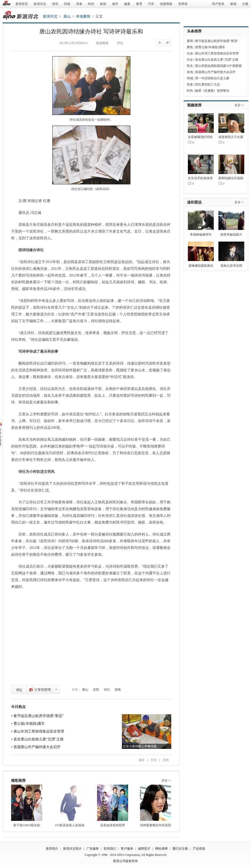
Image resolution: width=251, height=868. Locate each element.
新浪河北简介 (72, 849)
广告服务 (93, 849)
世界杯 (183, 4)
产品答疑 (199, 849)
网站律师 (161, 849)
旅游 (103, 4)
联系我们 (110, 849)
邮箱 (233, 4)
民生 (190, 66)
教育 (139, 4)
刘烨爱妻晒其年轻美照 (156, 825)
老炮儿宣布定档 (231, 266)
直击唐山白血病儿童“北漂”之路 (39, 739)
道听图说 (194, 202)
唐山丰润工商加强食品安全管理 (39, 731)
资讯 (55, 4)
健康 (127, 4)
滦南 (118, 690)
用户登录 (218, 4)
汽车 (151, 4)
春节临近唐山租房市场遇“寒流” (39, 716)
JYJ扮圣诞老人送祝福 (70, 825)
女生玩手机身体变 (200, 178)
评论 (19, 690)
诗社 (107, 690)
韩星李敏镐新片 (231, 235)
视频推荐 (194, 105)
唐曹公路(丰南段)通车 (210, 47)
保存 (142, 760)
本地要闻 (83, 16)
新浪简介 (52, 849)
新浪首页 (22, 4)
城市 (115, 4)
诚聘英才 (144, 849)
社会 (190, 53)
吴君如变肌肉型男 (113, 825)
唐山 (67, 16)
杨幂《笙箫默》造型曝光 (212, 91)
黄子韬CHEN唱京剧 (27, 825)
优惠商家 (166, 4)
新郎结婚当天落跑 (231, 178)
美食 (79, 4)
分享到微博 (40, 690)
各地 (190, 72)
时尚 (91, 4)
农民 (96, 690)
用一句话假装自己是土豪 (212, 78)
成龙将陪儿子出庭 (231, 137)
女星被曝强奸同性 (200, 137)
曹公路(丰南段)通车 (29, 724)
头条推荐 (194, 31)
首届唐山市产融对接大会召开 (37, 747)
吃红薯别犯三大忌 (208, 84)
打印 (154, 760)
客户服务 (127, 849)
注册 (245, 4)
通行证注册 (180, 849)
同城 (67, 4)
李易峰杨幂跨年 (201, 235)
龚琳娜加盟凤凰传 (201, 266)
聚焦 (190, 47)
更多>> (166, 780)
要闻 (190, 41)
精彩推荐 (18, 781)
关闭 (166, 760)
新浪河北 (40, 4)
